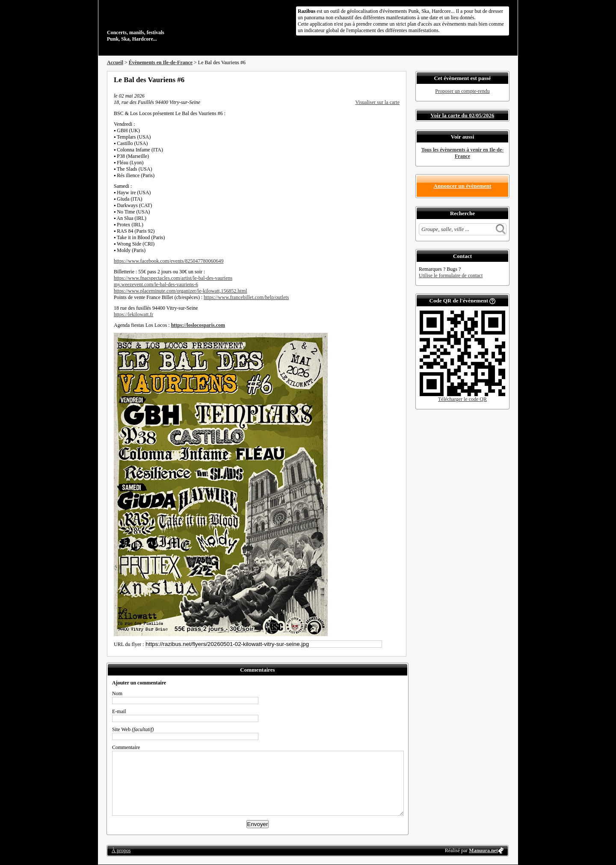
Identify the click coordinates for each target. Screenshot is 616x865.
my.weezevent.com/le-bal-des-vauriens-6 (156, 284)
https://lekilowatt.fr (133, 314)
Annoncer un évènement (463, 186)
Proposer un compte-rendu (462, 91)
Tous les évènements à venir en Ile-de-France (463, 153)
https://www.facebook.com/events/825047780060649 (169, 261)
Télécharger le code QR (462, 399)
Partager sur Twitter (373, 80)
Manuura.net (483, 850)
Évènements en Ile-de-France (161, 62)
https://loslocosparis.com (198, 325)
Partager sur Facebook (362, 80)
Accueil (115, 62)
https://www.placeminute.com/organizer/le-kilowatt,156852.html (181, 291)
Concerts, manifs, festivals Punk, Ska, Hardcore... (162, 23)
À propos (121, 850)
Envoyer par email (385, 80)
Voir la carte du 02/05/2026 (463, 115)
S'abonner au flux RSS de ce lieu (397, 80)
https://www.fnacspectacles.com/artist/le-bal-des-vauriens (173, 278)
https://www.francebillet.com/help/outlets (246, 297)
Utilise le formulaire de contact (451, 275)
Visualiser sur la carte (377, 102)
